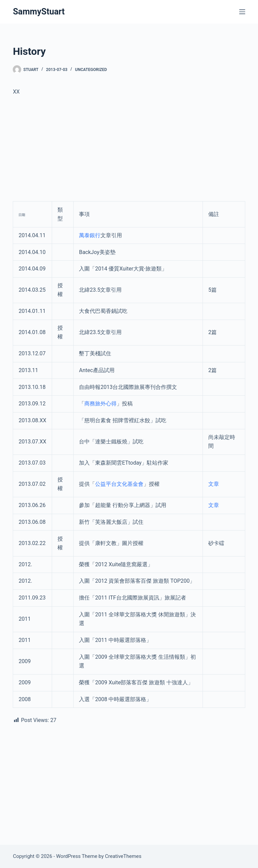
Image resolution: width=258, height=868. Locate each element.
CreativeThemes (123, 856)
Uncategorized (91, 70)
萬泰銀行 (90, 235)
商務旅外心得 (100, 404)
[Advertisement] (129, 151)
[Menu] (242, 12)
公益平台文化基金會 (119, 484)
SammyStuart (39, 12)
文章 (214, 484)
